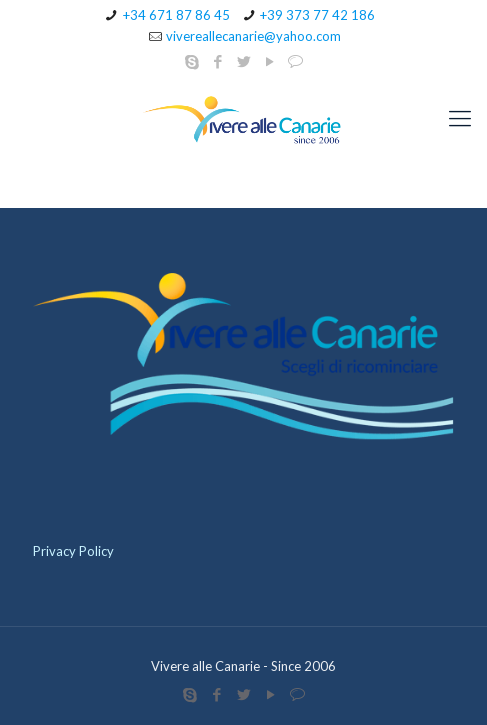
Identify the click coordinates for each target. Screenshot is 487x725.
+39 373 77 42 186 (317, 15)
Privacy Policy (73, 551)
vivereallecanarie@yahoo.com (253, 36)
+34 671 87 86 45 (176, 15)
